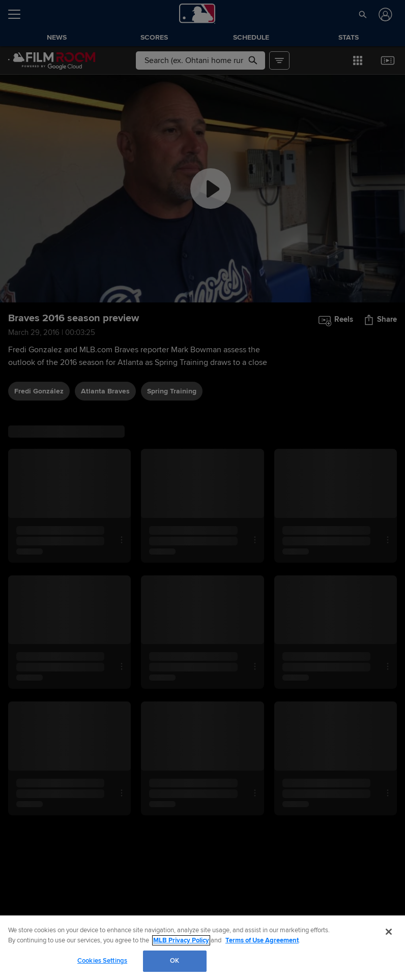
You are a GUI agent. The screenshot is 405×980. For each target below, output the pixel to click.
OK (175, 961)
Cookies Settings (102, 961)
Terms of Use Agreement (262, 940)
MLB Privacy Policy (181, 940)
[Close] (389, 932)
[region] (202, 948)
